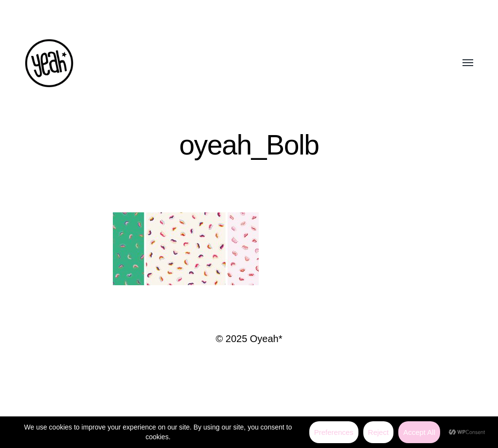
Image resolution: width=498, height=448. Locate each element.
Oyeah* (266, 339)
